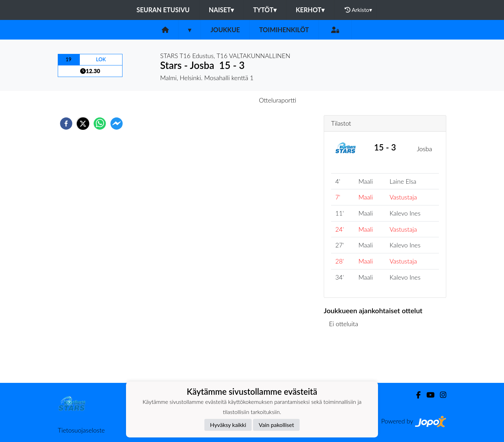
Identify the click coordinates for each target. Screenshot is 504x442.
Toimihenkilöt (284, 30)
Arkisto (358, 10)
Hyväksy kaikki (228, 425)
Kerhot (310, 10)
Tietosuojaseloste (81, 430)
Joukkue (225, 30)
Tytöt (265, 10)
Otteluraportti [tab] (278, 100)
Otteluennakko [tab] (228, 100)
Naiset (222, 10)
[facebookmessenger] (117, 124)
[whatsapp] (100, 124)
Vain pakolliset (276, 425)
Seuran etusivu (163, 10)
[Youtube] (428, 395)
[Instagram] (440, 395)
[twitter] (83, 124)
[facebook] (66, 124)
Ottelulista (346, 359)
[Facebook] (416, 395)
